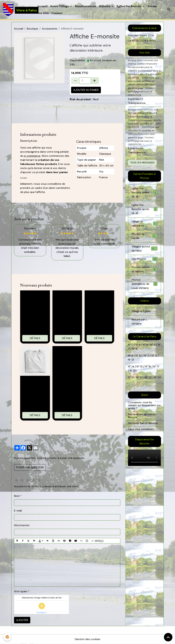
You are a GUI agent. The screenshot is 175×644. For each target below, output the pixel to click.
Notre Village (60, 6)
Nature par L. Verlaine (140, 322)
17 (158, 366)
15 (141, 366)
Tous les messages (142, 163)
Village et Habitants (144, 224)
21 (133, 377)
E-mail (18, 511)
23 (150, 377)
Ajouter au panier (86, 90)
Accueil (42, 6)
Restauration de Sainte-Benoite (142, 416)
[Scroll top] (168, 637)
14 (133, 366)
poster (87, 106)
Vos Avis (43, 13)
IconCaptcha (41, 613)
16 (150, 366)
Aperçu (97, 541)
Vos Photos (144, 259)
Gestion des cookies (87, 639)
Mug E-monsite (99, 294)
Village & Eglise (141, 311)
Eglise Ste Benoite (129, 6)
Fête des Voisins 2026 (141, 36)
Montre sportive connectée (67, 352)
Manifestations (86, 6)
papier (75, 106)
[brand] (18, 10)
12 (157, 356)
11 (148, 356)
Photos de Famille (144, 236)
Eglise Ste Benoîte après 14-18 (144, 209)
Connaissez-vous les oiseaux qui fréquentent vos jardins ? (144, 405)
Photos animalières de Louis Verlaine (145, 284)
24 (159, 377)
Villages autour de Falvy (145, 249)
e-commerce (32, 156)
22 (141, 377)
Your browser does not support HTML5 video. (144, 458)
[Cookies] (7, 637)
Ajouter (22, 620)
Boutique (32, 29)
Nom (17, 496)
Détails (35, 338)
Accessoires (50, 29)
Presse (152, 6)
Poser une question (30, 467)
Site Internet (22, 525)
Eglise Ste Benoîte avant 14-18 (144, 193)
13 (133, 360)
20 (134, 371)
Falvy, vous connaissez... (142, 429)
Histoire (105, 6)
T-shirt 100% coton (35, 382)
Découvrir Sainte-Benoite (143, 423)
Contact (57, 13)
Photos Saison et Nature (144, 269)
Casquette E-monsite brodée (67, 296)
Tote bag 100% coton (35, 296)
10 (140, 356)
